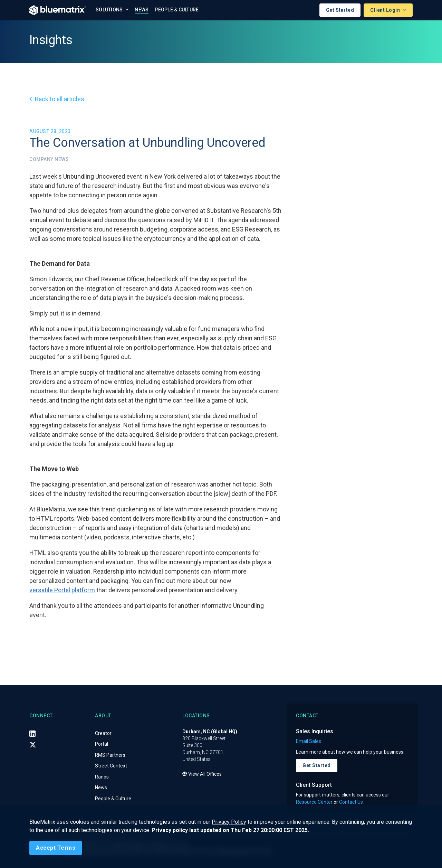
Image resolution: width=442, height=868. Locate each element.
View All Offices (202, 774)
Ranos (102, 777)
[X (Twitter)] (33, 745)
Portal (102, 744)
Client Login (386, 10)
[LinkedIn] (32, 734)
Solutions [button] (110, 10)
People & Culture (177, 10)
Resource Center (314, 802)
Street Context (111, 766)
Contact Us (351, 802)
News (142, 10)
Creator (103, 733)
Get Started (340, 10)
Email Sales (309, 741)
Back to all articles (57, 99)
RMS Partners (110, 755)
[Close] (56, 848)
